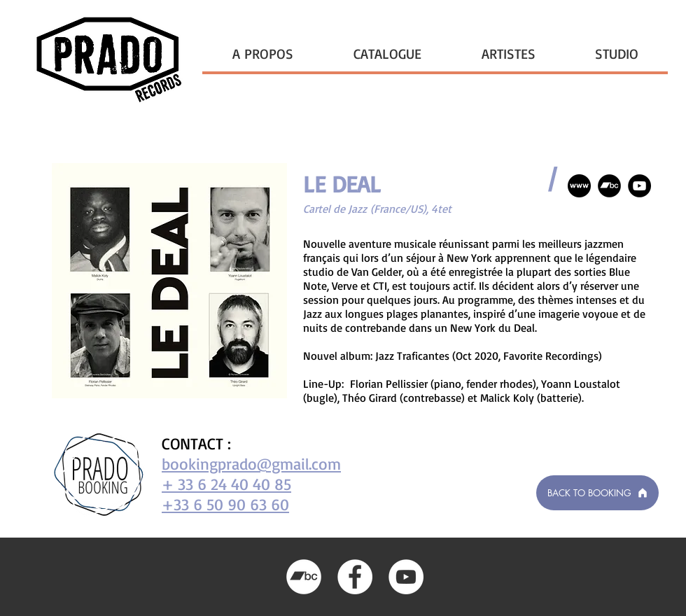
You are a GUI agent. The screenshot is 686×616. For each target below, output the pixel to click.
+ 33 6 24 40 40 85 (226, 484)
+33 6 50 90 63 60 (225, 504)
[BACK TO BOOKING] (597, 493)
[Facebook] (355, 577)
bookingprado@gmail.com (251, 464)
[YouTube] (639, 186)
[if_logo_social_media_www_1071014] (579, 186)
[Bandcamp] (609, 186)
